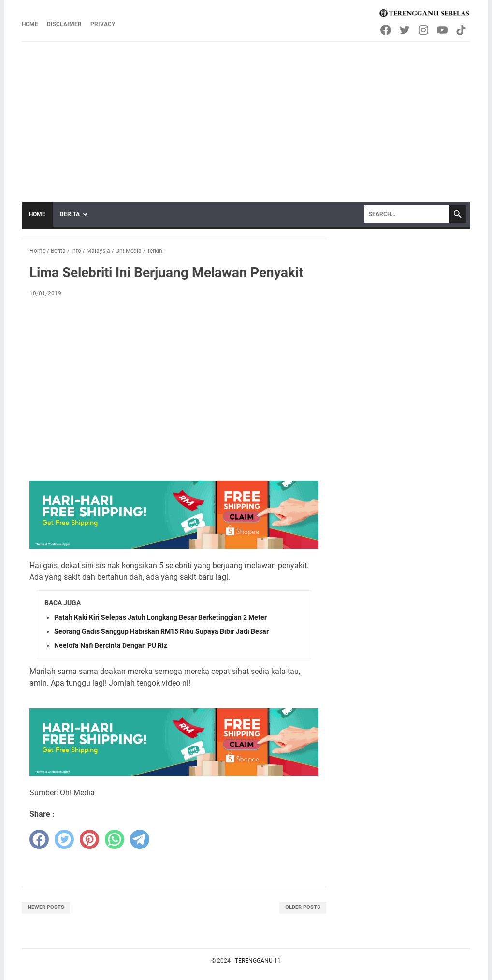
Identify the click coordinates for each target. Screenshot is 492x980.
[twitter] (64, 839)
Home (30, 24)
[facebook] (39, 839)
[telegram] (140, 839)
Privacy (103, 24)
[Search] (406, 214)
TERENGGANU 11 (258, 961)
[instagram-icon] (424, 30)
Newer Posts (46, 907)
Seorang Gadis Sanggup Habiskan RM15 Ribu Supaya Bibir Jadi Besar (161, 631)
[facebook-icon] (386, 30)
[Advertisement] (246, 115)
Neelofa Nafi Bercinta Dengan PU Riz (111, 645)
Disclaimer (64, 24)
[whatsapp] (115, 839)
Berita (70, 214)
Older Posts (303, 907)
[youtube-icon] (443, 30)
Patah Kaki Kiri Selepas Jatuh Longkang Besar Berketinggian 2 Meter (160, 617)
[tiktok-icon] (462, 30)
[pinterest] (89, 839)
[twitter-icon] (405, 30)
